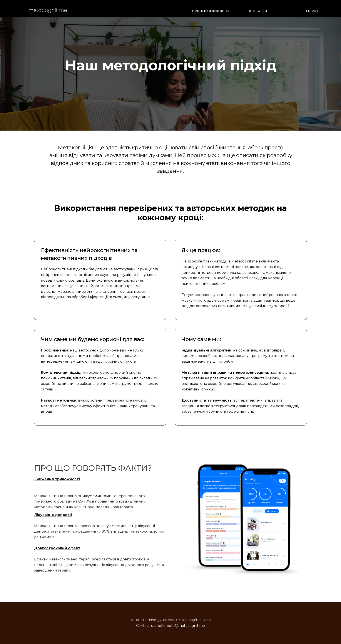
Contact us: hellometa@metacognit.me (170, 626)
